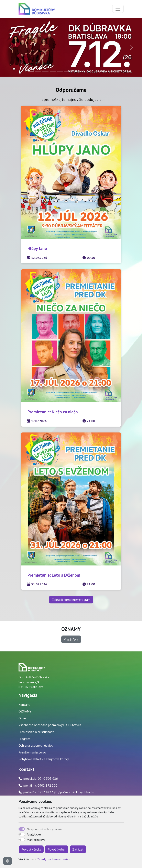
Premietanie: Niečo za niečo (53, 412)
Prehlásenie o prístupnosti (36, 732)
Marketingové (36, 840)
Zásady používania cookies (53, 859)
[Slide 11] (104, 71)
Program (24, 739)
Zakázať (78, 849)
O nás (22, 718)
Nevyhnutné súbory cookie (45, 829)
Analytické (34, 834)
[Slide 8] (82, 71)
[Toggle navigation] (118, 9)
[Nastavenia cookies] (8, 861)
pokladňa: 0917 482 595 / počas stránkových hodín (59, 792)
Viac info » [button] (71, 639)
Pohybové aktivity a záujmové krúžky (44, 759)
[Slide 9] (89, 71)
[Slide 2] (38, 71)
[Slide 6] (67, 71)
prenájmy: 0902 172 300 (40, 785)
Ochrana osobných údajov (36, 745)
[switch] (22, 834)
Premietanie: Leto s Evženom (54, 575)
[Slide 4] (53, 71)
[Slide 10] (97, 71)
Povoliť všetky (31, 849)
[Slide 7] (75, 71)
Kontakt (24, 705)
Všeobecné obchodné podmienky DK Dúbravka (50, 725)
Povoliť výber (57, 849)
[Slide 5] (60, 71)
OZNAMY (25, 711)
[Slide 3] (45, 71)
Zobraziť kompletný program (71, 600)
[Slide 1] (31, 71)
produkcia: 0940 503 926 (41, 778)
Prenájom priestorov (32, 752)
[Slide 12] (111, 71)
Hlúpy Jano (37, 248)
